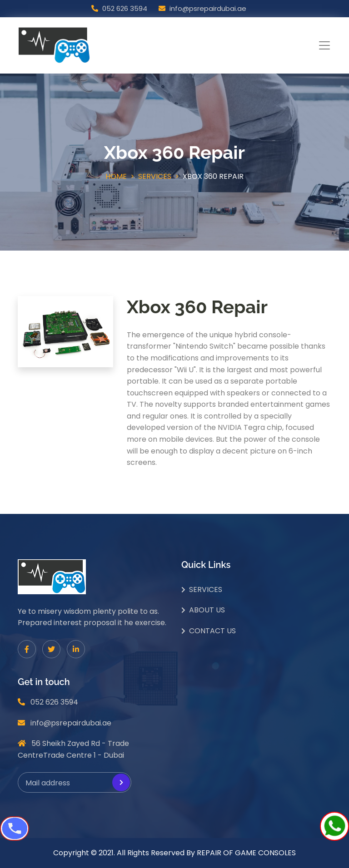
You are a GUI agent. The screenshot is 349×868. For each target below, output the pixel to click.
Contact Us (212, 631)
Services (155, 176)
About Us (207, 610)
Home (116, 176)
